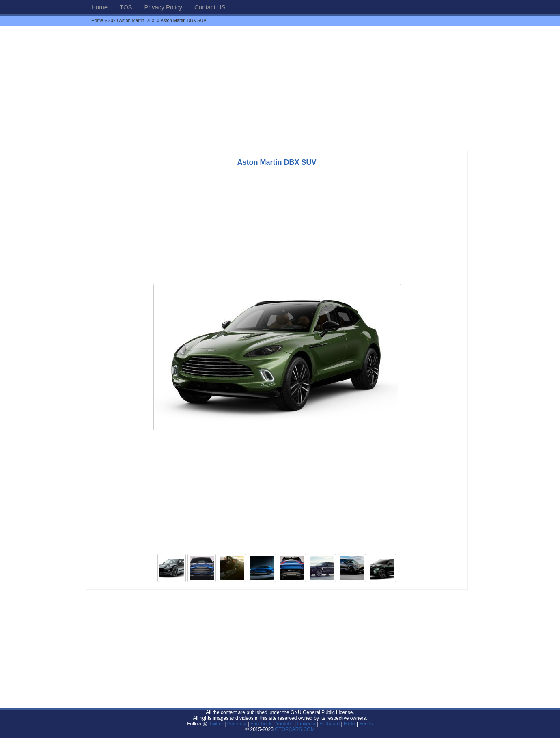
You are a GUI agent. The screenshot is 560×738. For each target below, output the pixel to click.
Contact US (210, 7)
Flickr (350, 724)
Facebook (261, 724)
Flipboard (330, 724)
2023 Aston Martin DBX (132, 20)
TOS (126, 7)
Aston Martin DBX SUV (277, 162)
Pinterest (237, 724)
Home (99, 7)
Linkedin (307, 724)
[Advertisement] (280, 88)
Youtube (284, 724)
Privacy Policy (163, 7)
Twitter (217, 724)
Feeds (366, 724)
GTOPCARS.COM (295, 729)
